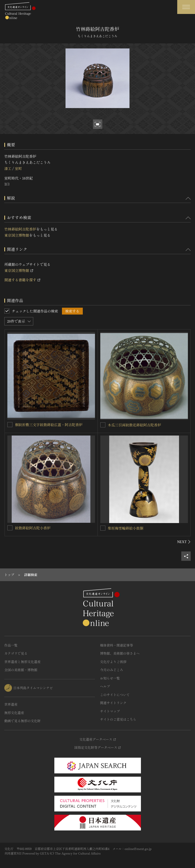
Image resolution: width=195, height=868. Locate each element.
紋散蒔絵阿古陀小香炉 (33, 528)
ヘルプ (105, 686)
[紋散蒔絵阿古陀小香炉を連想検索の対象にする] (10, 528)
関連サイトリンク (113, 703)
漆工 (8, 168)
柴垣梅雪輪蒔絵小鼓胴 (126, 528)
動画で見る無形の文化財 (22, 721)
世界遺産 (11, 704)
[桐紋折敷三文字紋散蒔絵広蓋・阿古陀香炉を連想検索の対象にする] (10, 425)
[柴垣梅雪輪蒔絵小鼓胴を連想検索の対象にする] (103, 528)
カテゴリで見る (16, 653)
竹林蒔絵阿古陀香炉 (20, 229)
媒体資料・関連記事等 (117, 645)
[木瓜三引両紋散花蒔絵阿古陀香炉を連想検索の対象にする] (103, 425)
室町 (18, 168)
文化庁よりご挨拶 (113, 662)
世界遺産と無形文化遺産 (22, 662)
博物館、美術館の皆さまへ (120, 653)
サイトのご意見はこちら (118, 719)
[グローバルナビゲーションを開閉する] (186, 7)
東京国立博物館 (17, 235)
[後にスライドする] (184, 542)
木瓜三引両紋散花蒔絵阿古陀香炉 (135, 425)
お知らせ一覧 (110, 678)
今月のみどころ (112, 670)
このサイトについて (115, 695)
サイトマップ (110, 711)
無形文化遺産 (14, 713)
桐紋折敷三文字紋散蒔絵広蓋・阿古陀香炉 (49, 425)
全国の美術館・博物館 (21, 670)
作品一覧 (11, 645)
